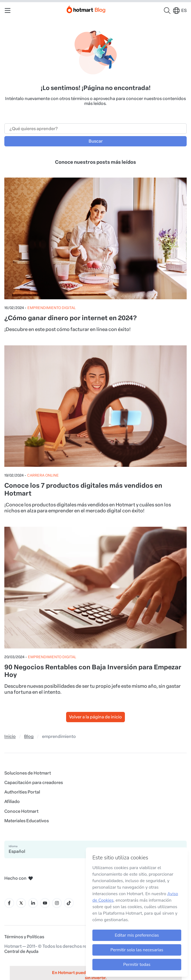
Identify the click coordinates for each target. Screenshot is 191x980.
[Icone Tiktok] (69, 903)
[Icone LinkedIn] (33, 903)
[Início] (86, 8)
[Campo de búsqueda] (95, 129)
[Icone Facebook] (9, 903)
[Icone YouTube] (45, 903)
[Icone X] (21, 903)
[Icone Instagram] (57, 903)
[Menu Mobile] (8, 11)
